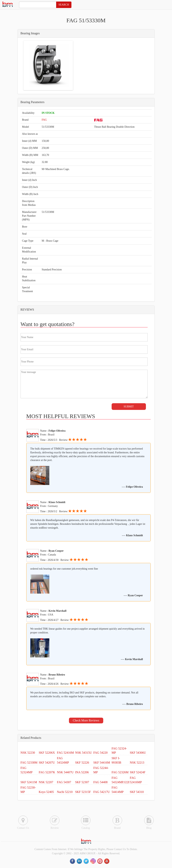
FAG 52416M (65, 753)
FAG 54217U (102, 792)
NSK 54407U (65, 772)
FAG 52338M (29, 763)
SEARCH (64, 5)
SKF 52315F (83, 792)
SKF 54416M (102, 763)
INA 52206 (82, 772)
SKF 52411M (29, 782)
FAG (44, 120)
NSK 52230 (28, 753)
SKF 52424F (138, 772)
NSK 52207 (46, 782)
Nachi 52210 (65, 792)
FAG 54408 (100, 782)
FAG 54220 (100, 753)
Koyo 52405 (46, 792)
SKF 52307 (82, 782)
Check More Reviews (86, 720)
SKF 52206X (47, 753)
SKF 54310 (137, 792)
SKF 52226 (82, 763)
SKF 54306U (138, 753)
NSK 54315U (83, 753)
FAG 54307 (64, 782)
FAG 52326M (120, 772)
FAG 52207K (47, 772)
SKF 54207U (47, 763)
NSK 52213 (137, 763)
